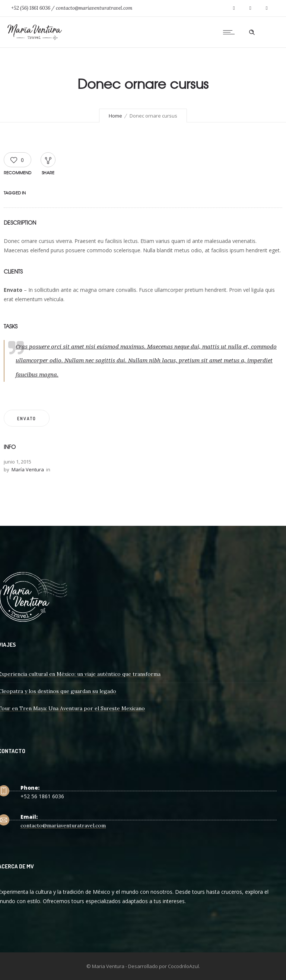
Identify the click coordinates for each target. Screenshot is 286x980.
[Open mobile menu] (231, 32)
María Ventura (28, 469)
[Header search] (252, 32)
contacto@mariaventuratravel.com (63, 825)
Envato (27, 419)
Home (115, 116)
